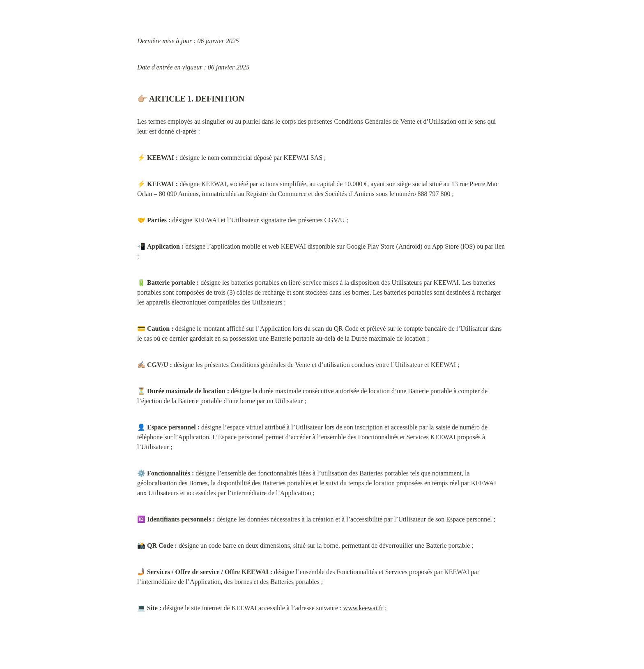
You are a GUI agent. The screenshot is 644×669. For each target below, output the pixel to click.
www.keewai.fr (363, 608)
